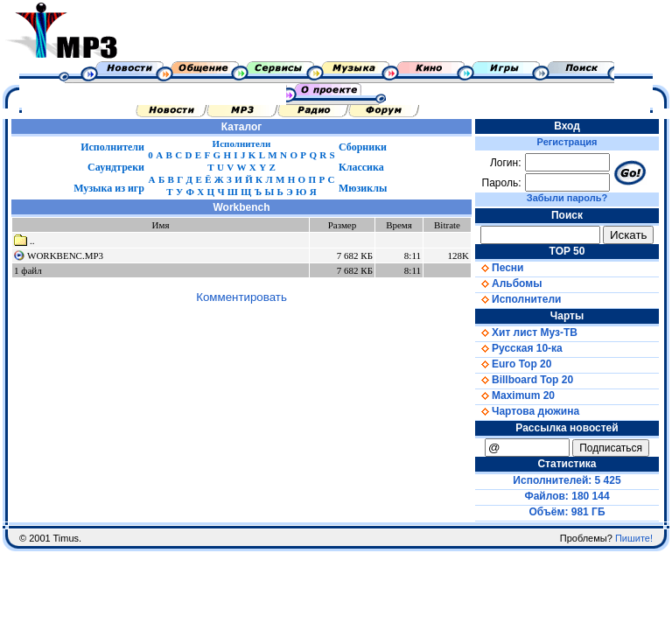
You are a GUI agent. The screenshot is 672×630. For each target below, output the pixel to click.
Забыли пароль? (567, 198)
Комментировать (241, 297)
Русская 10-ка (519, 348)
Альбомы (508, 283)
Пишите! (634, 538)
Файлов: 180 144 (567, 496)
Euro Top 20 (513, 364)
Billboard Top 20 (524, 380)
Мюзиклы (363, 188)
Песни (499, 268)
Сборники (363, 147)
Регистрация (567, 142)
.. (24, 241)
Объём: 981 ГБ (567, 512)
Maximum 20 (515, 395)
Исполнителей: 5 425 (567, 480)
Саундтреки (116, 167)
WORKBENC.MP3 (65, 255)
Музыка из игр (109, 188)
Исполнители (112, 147)
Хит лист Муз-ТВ (526, 332)
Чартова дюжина (527, 411)
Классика (361, 167)
